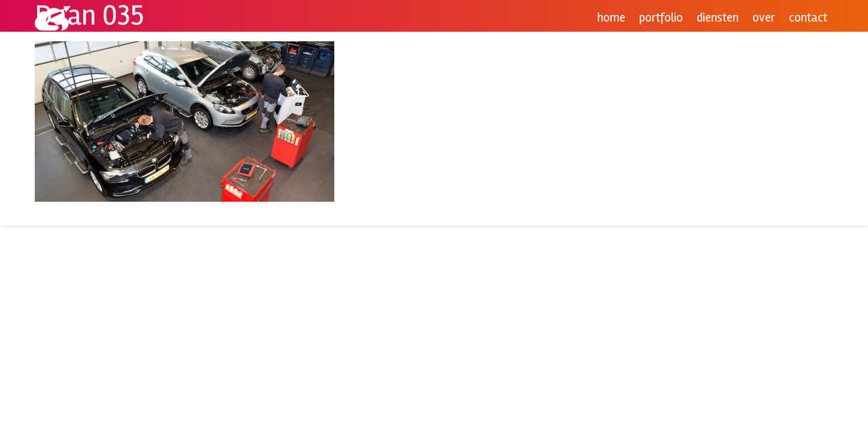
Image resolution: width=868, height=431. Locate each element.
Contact (808, 18)
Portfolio (661, 18)
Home (611, 18)
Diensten (718, 18)
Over (764, 18)
